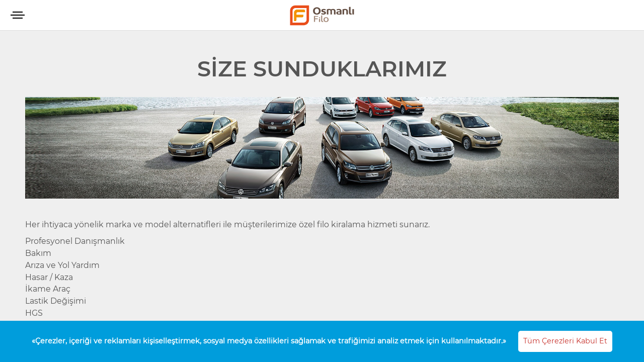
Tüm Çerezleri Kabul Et (565, 341)
